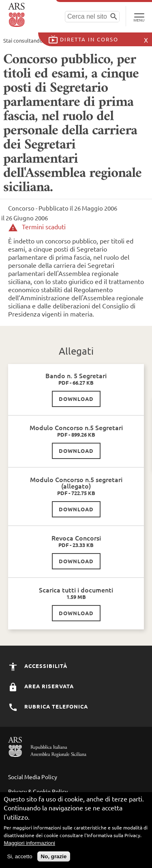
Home (53, 40)
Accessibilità (38, 666)
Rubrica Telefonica (48, 706)
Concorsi (80, 40)
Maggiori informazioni (29, 843)
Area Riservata (41, 686)
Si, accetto (19, 856)
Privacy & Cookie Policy (38, 791)
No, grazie (54, 856)
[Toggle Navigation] (139, 16)
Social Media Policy (33, 777)
